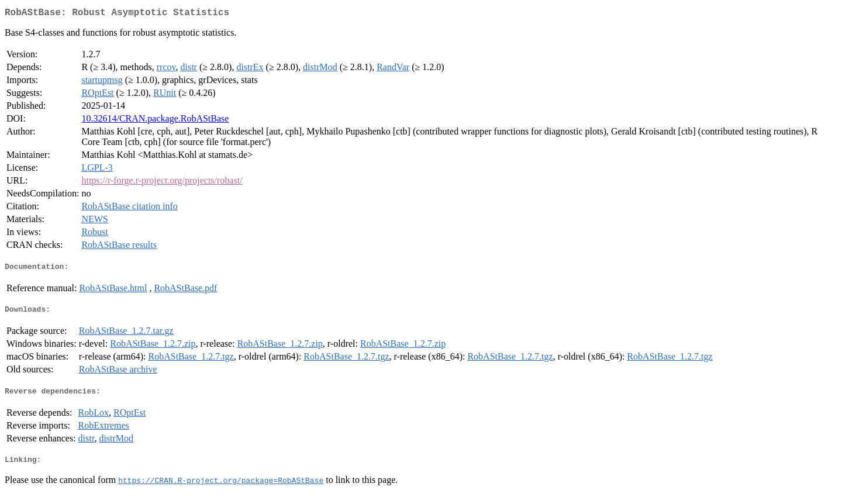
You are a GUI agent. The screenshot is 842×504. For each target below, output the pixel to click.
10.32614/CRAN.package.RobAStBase (155, 121)
